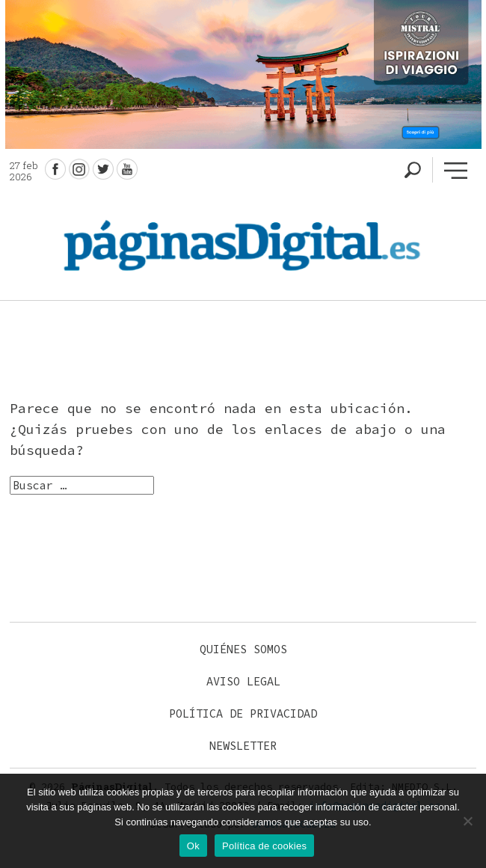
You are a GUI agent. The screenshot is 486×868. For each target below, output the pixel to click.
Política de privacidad (243, 713)
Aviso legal (243, 681)
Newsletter (243, 746)
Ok (193, 846)
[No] (467, 821)
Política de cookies (264, 846)
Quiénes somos (243, 649)
